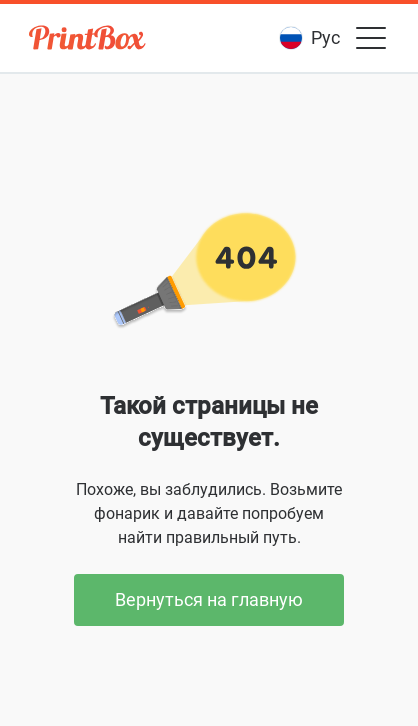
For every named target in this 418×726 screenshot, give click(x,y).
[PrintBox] (89, 40)
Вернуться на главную (209, 599)
